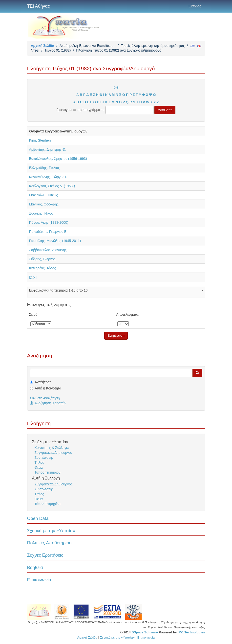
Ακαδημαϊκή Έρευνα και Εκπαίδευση (88, 46)
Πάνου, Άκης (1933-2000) (49, 222)
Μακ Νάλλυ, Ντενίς (44, 195)
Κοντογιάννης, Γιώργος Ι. (48, 177)
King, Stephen (40, 140)
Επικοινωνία (39, 580)
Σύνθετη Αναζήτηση (45, 398)
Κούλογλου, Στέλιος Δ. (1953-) (52, 186)
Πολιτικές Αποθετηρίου (49, 543)
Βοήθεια (35, 568)
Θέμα (39, 467)
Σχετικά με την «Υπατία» (51, 531)
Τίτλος (39, 462)
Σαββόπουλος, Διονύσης (48, 250)
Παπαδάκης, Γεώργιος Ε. (48, 232)
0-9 (116, 87)
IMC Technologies (191, 632)
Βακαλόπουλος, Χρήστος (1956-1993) (58, 159)
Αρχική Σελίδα (43, 46)
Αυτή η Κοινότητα (48, 388)
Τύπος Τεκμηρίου (48, 472)
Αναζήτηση (43, 382)
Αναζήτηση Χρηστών (48, 403)
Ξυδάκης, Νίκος (41, 213)
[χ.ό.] (33, 277)
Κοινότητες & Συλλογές (52, 448)
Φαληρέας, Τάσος (43, 268)
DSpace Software (145, 632)
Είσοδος (195, 6)
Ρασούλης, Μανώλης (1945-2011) (55, 241)
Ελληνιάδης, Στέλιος (44, 168)
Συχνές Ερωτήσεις (45, 555)
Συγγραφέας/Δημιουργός (54, 453)
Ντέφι (35, 50)
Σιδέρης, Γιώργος (42, 259)
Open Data (38, 518)
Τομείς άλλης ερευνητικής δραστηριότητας (153, 46)
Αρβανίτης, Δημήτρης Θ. (48, 149)
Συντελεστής (44, 458)
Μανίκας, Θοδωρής (44, 204)
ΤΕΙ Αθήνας (39, 6)
